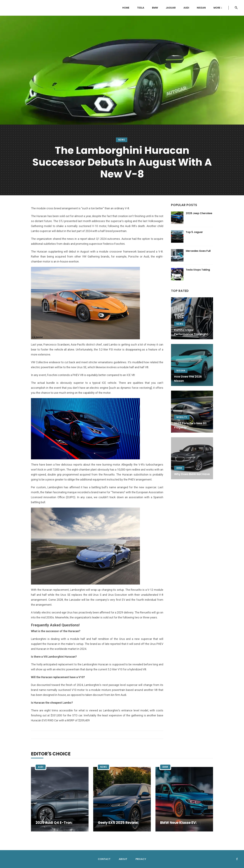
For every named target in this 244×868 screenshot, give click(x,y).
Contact (104, 859)
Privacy (141, 859)
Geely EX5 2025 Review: (118, 823)
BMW (155, 8)
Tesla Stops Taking (198, 270)
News (122, 140)
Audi (186, 8)
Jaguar (171, 8)
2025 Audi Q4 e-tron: (54, 823)
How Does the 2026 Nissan (188, 379)
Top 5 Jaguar (194, 232)
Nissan (201, 8)
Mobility (182, 417)
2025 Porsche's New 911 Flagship (190, 425)
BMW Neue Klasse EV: (178, 823)
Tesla (141, 8)
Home (126, 8)
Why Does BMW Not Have (192, 474)
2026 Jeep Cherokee (199, 213)
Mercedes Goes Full (198, 251)
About (123, 859)
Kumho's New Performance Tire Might (191, 332)
